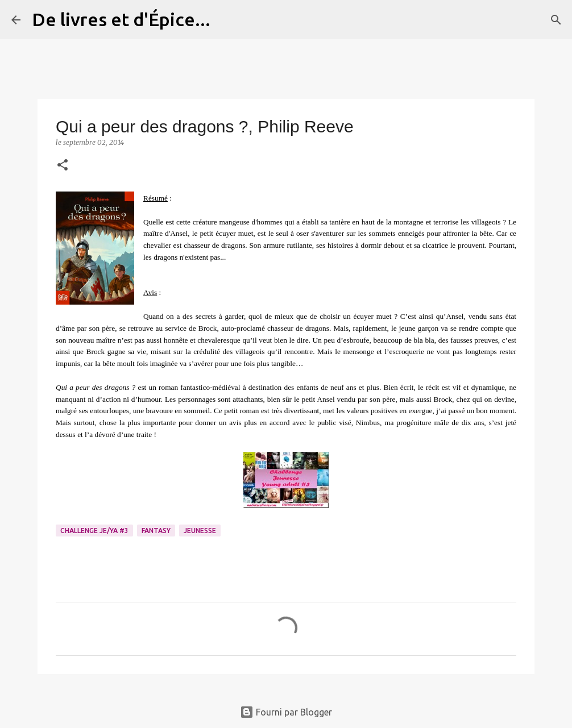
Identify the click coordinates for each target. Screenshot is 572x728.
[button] (63, 166)
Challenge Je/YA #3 (94, 531)
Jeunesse (200, 531)
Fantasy (156, 531)
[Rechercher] (226, 20)
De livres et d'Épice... (121, 19)
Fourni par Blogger (286, 712)
